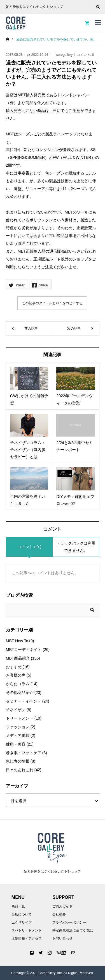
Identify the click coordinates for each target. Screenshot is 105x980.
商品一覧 (18, 906)
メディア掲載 (18, 735)
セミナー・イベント (24, 701)
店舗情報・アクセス (27, 938)
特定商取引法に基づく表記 (73, 930)
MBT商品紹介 (18, 658)
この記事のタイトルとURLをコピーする (52, 303)
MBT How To (17, 641)
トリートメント (20, 718)
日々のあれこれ (20, 770)
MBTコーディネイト (24, 650)
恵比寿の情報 (18, 761)
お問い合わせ (62, 938)
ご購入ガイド (62, 906)
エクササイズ (22, 923)
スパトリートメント (27, 930)
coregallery (65, 55)
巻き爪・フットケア (24, 753)
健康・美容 (16, 744)
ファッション (18, 727)
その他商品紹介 (20, 693)
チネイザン (16, 710)
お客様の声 (16, 675)
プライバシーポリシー (69, 923)
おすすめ (14, 667)
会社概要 (59, 914)
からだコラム (18, 684)
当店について (22, 914)
